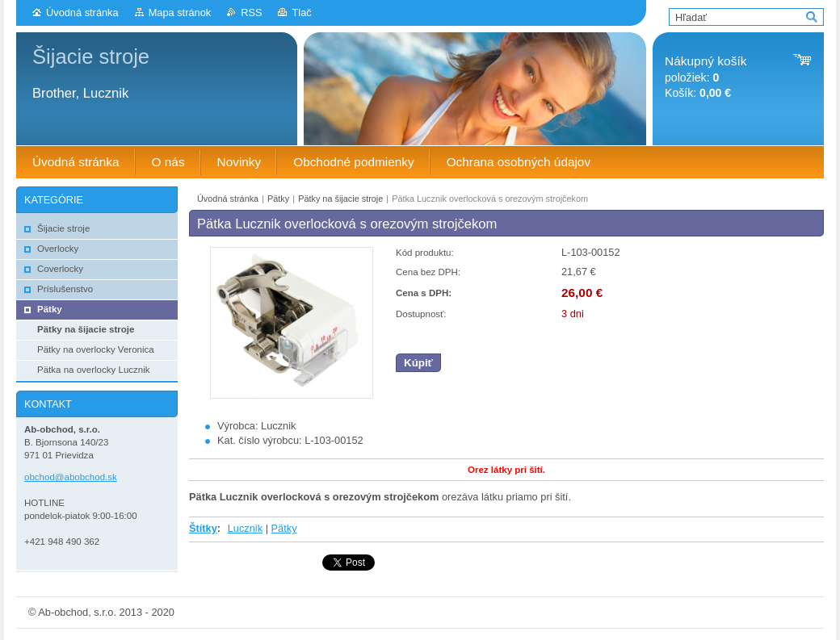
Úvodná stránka (82, 13)
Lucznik (245, 528)
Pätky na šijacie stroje (340, 199)
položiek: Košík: (706, 77)
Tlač (301, 13)
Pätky (278, 199)
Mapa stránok (180, 13)
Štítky (203, 528)
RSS (251, 13)
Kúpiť (418, 363)
